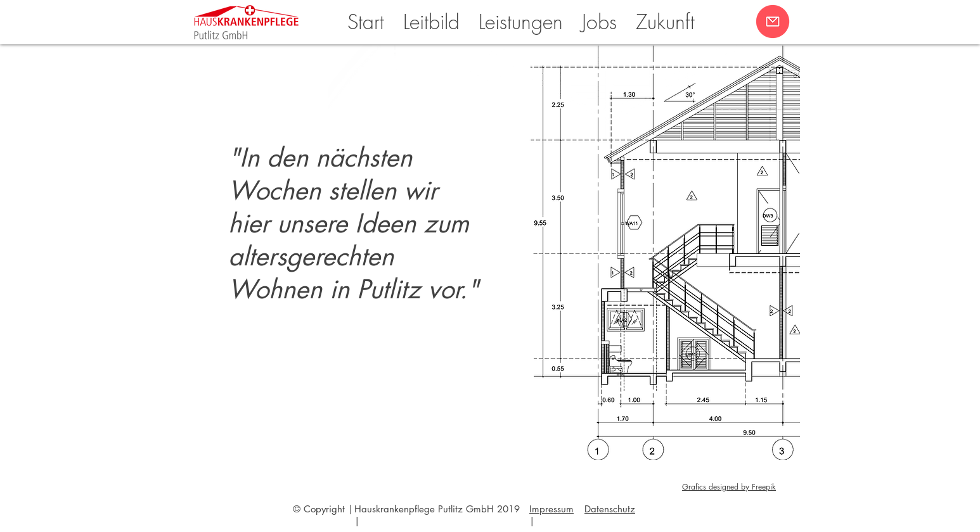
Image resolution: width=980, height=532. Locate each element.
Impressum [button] (551, 509)
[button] (773, 22)
